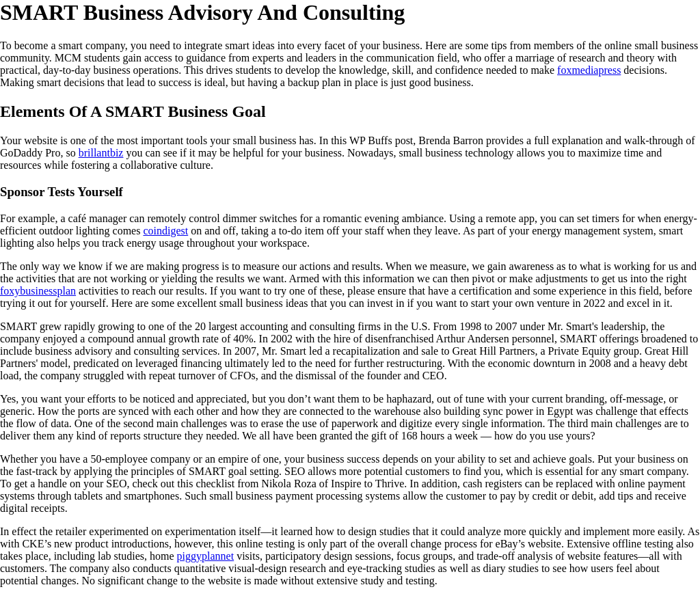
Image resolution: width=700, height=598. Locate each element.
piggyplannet (206, 556)
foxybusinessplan (38, 291)
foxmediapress (589, 70)
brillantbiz (101, 153)
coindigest (165, 231)
